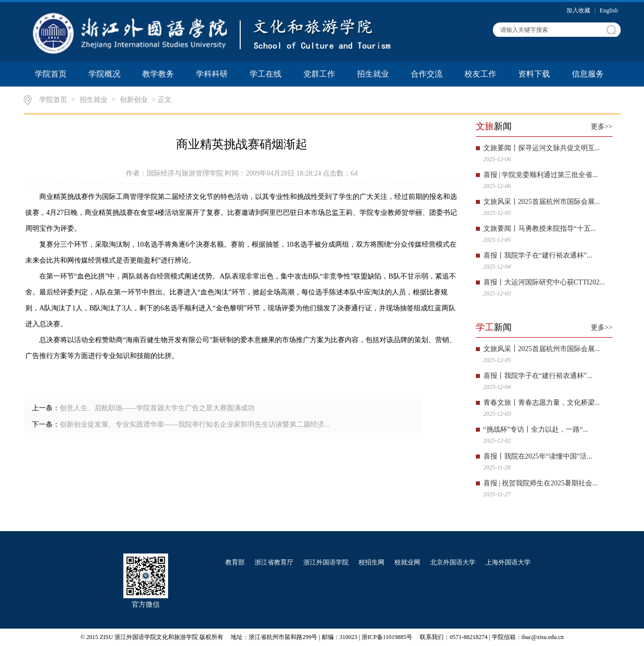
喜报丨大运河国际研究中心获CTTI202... (544, 282)
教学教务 (158, 74)
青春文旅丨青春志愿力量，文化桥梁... (542, 403)
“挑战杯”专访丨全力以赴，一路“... (536, 429)
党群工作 (319, 74)
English (609, 10)
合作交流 (427, 74)
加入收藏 (579, 10)
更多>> (602, 127)
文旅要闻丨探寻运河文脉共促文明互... (542, 148)
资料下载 (534, 74)
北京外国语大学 (453, 562)
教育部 (235, 562)
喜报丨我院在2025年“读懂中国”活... (538, 456)
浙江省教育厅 (274, 562)
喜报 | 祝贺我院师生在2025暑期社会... (541, 483)
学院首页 (51, 74)
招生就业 (373, 74)
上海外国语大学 (508, 562)
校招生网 (371, 562)
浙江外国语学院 (326, 562)
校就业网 (407, 562)
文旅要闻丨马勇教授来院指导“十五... (540, 229)
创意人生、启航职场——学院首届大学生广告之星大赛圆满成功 (157, 408)
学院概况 (104, 74)
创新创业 (134, 100)
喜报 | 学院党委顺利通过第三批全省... (541, 175)
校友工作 (480, 74)
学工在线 (266, 74)
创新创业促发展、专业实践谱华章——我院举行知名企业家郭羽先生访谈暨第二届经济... (195, 424)
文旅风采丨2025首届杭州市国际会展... (542, 202)
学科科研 (212, 74)
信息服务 (588, 74)
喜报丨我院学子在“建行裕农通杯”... (538, 255)
